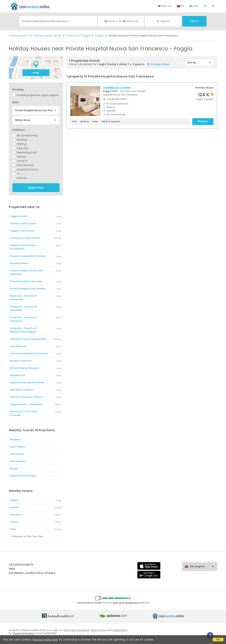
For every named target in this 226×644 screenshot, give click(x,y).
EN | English (203, 567)
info (74, 121)
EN (183, 6)
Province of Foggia (78, 36)
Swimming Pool (24, 152)
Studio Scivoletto (23, 633)
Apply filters (36, 188)
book (203, 122)
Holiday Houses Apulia (47, 36)
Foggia (99, 36)
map (36, 73)
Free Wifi (20, 148)
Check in (111, 21)
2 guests (163, 21)
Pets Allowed (23, 165)
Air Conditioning (25, 135)
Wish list (165, 6)
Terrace (20, 161)
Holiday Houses (19, 36)
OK (218, 640)
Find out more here (45, 640)
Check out (130, 21)
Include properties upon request (36, 95)
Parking (19, 144)
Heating (20, 140)
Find (194, 21)
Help (194, 6)
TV (16, 174)
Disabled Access (25, 169)
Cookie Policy (120, 630)
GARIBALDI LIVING (117, 88)
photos (85, 121)
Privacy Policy (98, 630)
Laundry (20, 178)
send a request (111, 121)
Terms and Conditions (76, 630)
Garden (19, 157)
